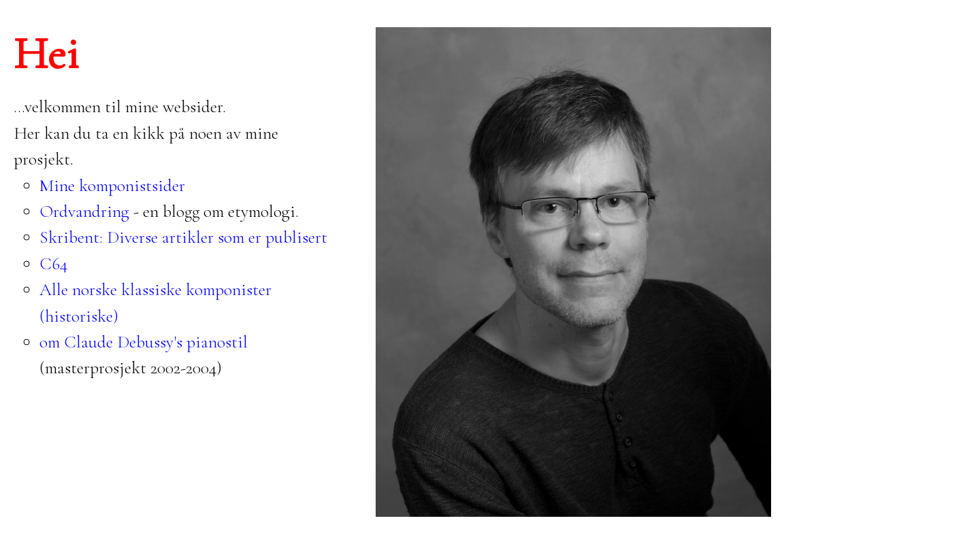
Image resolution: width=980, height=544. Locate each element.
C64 (53, 263)
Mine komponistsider (112, 185)
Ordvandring (84, 211)
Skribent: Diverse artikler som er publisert (183, 237)
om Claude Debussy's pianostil (144, 342)
